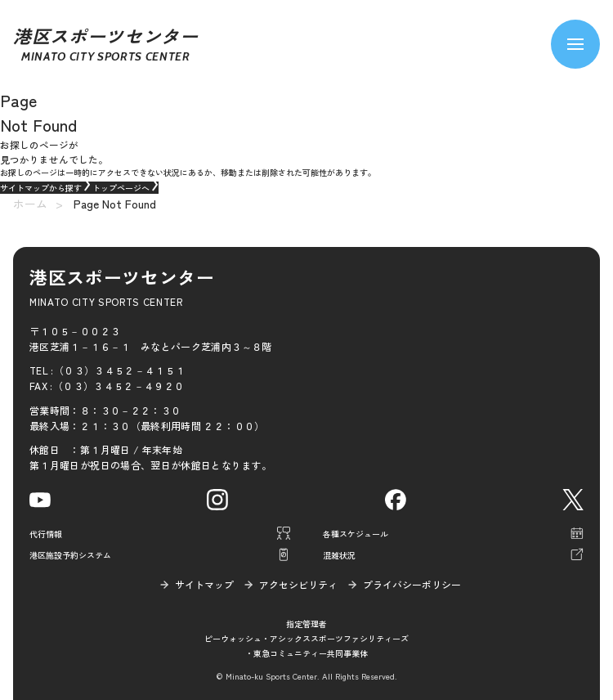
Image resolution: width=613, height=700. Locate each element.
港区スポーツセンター (106, 44)
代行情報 (46, 534)
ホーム (30, 204)
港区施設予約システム (70, 555)
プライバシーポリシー (412, 584)
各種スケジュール (356, 534)
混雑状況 (339, 555)
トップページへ (125, 188)
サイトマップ (204, 584)
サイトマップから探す (46, 188)
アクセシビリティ (298, 584)
